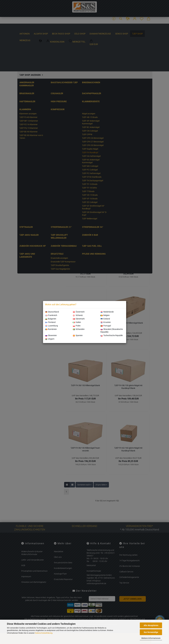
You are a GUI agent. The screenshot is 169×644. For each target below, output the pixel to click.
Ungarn (50, 339)
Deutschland (52, 312)
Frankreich (51, 315)
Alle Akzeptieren (151, 625)
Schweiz (78, 315)
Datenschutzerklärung (44, 633)
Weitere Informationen (151, 638)
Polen (77, 326)
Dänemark (79, 319)
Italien (77, 322)
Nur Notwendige (151, 632)
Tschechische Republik (112, 335)
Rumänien (51, 329)
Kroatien (106, 322)
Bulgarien (51, 319)
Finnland (50, 322)
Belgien (105, 315)
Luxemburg (51, 326)
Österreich (79, 312)
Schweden (79, 329)
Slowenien (51, 335)
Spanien (78, 335)
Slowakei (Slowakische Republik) (112, 331)
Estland (105, 319)
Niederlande (107, 312)
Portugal (106, 326)
